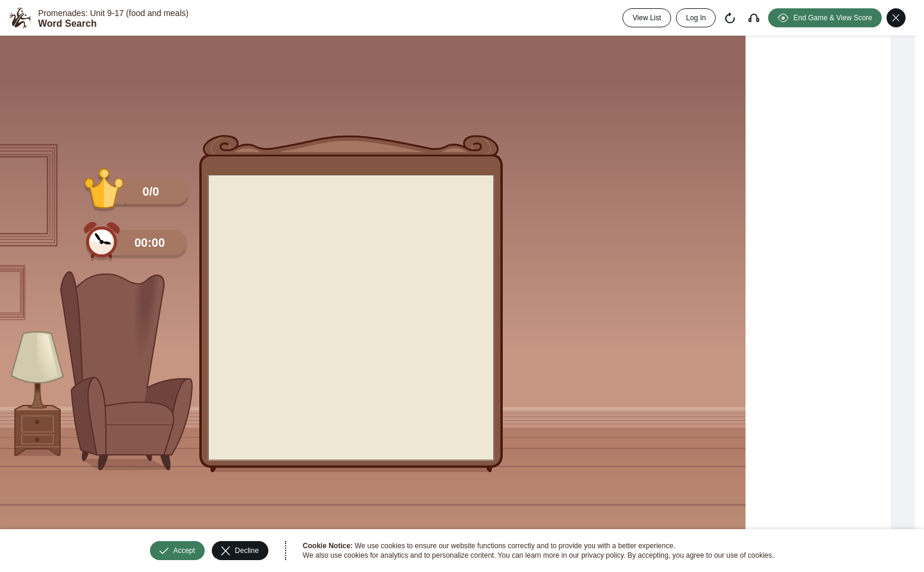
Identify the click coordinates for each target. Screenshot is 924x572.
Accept (177, 551)
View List (647, 18)
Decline (240, 551)
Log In (696, 18)
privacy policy (602, 555)
